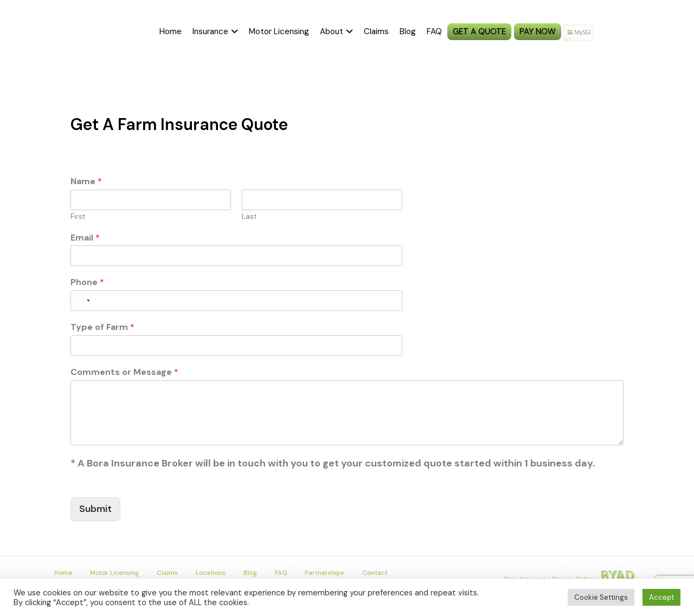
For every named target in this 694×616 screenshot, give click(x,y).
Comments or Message (124, 372)
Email (85, 238)
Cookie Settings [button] (601, 597)
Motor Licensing (279, 31)
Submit (95, 509)
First (78, 217)
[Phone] (236, 301)
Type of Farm (102, 327)
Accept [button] (661, 597)
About (332, 31)
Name (86, 181)
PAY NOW (538, 31)
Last (249, 217)
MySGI (602, 32)
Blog (408, 31)
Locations (211, 573)
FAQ (434, 31)
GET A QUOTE (479, 31)
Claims (376, 31)
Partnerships (324, 573)
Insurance (210, 31)
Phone (87, 282)
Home (171, 31)
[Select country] (82, 301)
